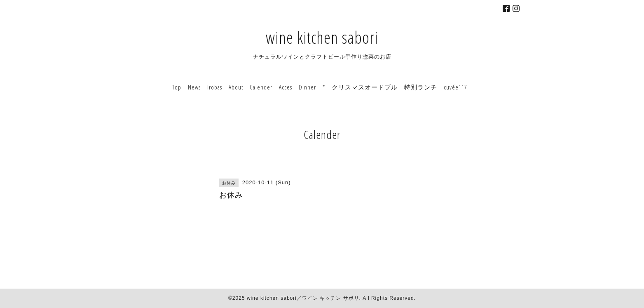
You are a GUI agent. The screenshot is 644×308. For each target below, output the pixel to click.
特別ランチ (421, 87)
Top (177, 87)
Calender (261, 87)
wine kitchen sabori (322, 37)
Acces (286, 87)
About (236, 87)
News (194, 87)
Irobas (215, 87)
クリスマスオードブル (365, 87)
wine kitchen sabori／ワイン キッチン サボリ (303, 298)
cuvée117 (455, 87)
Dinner (307, 87)
